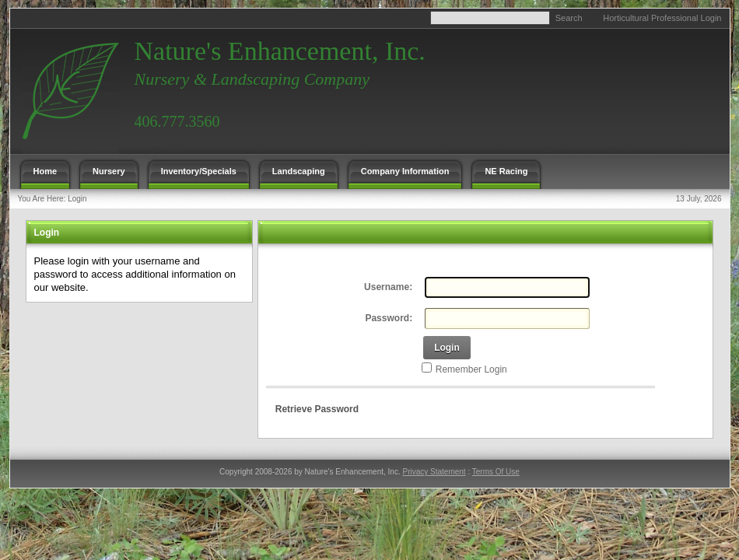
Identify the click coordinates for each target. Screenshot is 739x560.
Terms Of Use (496, 472)
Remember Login (471, 369)
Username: (388, 287)
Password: (389, 318)
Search (569, 18)
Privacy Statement (434, 472)
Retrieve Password (317, 409)
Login (77, 199)
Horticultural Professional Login (662, 18)
